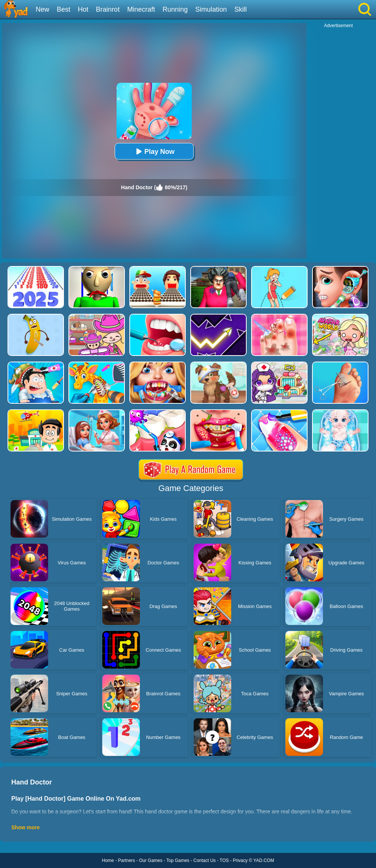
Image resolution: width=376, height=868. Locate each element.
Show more (25, 827)
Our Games (151, 860)
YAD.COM (264, 860)
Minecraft (141, 9)
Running (175, 9)
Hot (83, 9)
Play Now (154, 151)
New (42, 9)
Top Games (178, 860)
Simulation (211, 9)
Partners (127, 860)
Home (108, 860)
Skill (240, 9)
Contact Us (204, 860)
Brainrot (108, 9)
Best (64, 9)
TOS (224, 860)
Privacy (240, 860)
